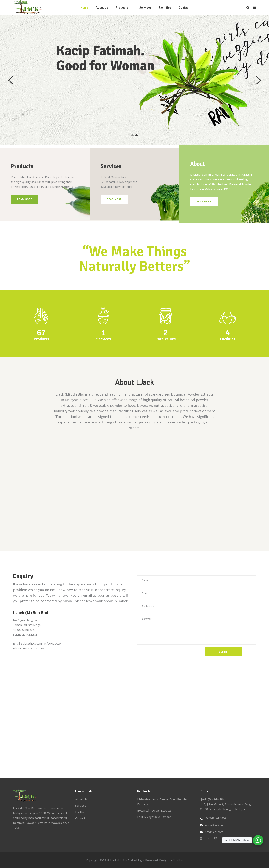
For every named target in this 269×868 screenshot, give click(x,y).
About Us (81, 799)
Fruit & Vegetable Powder (154, 817)
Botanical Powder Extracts (154, 810)
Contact (80, 818)
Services (81, 806)
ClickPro (178, 860)
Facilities (81, 812)
